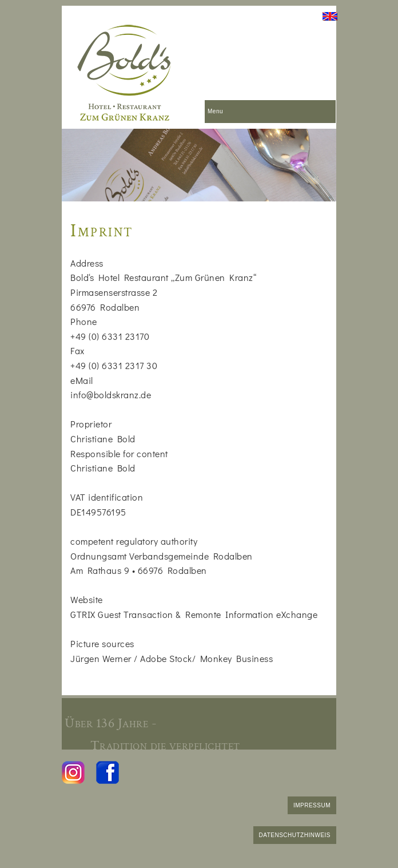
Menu (215, 111)
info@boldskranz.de (111, 395)
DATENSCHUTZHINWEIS (295, 835)
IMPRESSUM (312, 805)
